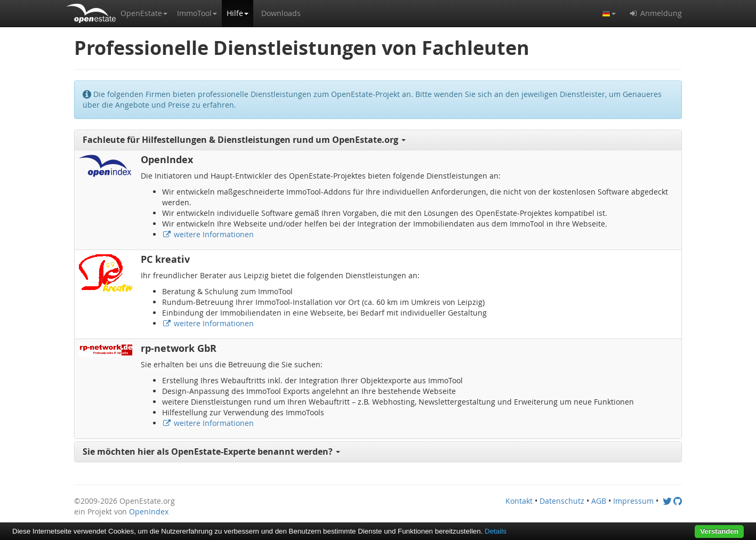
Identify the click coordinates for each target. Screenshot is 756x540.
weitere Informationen (208, 234)
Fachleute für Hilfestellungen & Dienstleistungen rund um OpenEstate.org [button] (244, 140)
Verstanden (719, 531)
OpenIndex (149, 511)
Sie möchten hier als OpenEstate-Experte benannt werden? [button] (211, 452)
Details (496, 531)
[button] (144, 13)
